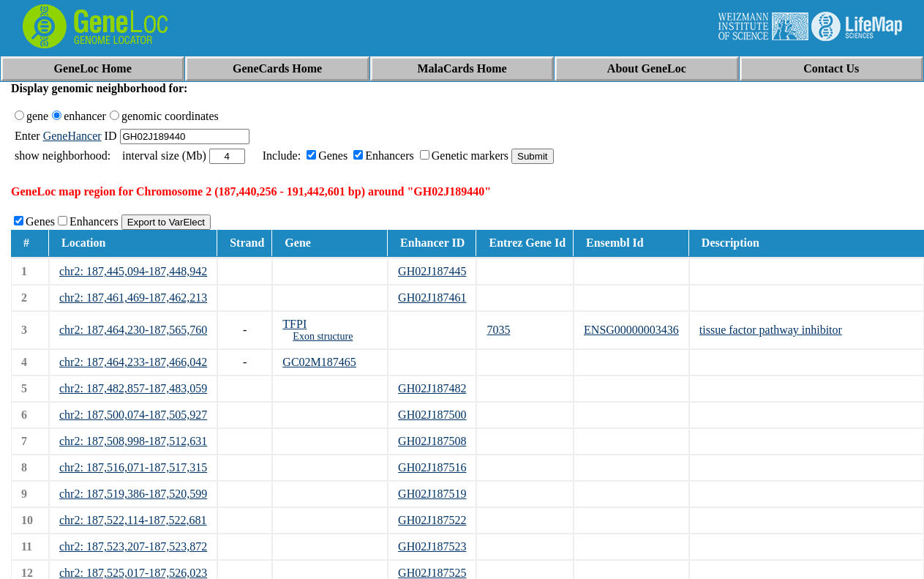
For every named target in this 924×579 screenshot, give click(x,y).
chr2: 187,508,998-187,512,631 (133, 441)
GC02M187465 (319, 362)
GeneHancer (72, 136)
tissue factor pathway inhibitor (771, 330)
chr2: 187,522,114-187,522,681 (133, 520)
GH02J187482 (432, 388)
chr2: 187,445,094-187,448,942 (133, 271)
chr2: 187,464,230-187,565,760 (133, 330)
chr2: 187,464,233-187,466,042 (133, 362)
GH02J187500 (432, 415)
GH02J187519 (432, 494)
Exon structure (323, 336)
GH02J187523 (432, 546)
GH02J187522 (432, 520)
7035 (498, 330)
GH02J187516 (432, 467)
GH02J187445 (432, 271)
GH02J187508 (432, 441)
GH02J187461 (432, 298)
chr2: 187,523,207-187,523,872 (133, 546)
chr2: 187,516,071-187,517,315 (133, 467)
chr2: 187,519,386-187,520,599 (133, 494)
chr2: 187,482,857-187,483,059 (133, 388)
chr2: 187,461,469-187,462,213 (133, 298)
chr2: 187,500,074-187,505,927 (133, 415)
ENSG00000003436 (631, 330)
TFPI (294, 324)
